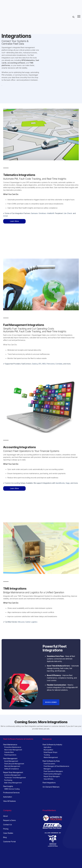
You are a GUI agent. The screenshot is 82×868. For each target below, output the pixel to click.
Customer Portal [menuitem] (9, 810)
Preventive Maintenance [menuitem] (13, 716)
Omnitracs (42, 213)
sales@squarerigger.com (59, 838)
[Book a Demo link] (51, 671)
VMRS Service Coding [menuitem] (12, 758)
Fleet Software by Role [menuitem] (51, 730)
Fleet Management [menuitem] (10, 727)
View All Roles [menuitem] (49, 748)
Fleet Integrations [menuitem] (49, 751)
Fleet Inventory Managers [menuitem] (53, 743)
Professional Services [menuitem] (11, 761)
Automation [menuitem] (8, 766)
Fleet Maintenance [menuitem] (10, 713)
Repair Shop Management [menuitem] (13, 741)
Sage (68, 467)
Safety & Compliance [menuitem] (12, 737)
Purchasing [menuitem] (8, 749)
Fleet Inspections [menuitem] (10, 724)
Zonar (5, 216)
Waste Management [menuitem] (51, 726)
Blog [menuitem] (5, 806)
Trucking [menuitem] (47, 724)
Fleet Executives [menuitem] (49, 732)
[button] (79, 2)
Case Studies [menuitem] (8, 802)
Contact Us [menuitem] (8, 793)
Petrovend (51, 348)
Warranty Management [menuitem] (12, 735)
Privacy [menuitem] (6, 856)
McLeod (21, 591)
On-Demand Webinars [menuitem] (51, 756)
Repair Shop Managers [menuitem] (52, 745)
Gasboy (35, 348)
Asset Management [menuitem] (11, 730)
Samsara (34, 213)
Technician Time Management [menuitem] (15, 746)
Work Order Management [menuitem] (13, 718)
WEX (44, 348)
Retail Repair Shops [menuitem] (51, 721)
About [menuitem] (5, 785)
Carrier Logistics (31, 591)
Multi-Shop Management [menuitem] (13, 751)
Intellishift (51, 213)
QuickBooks (60, 467)
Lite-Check (68, 213)
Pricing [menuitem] (6, 798)
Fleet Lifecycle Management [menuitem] (14, 732)
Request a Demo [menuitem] (10, 789)
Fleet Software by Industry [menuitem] (52, 713)
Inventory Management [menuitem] (12, 744)
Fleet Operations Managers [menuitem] (53, 740)
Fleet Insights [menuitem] (8, 755)
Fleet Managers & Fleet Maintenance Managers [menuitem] (56, 736)
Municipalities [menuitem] (48, 718)
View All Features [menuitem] (10, 770)
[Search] (73, 3)
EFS (40, 348)
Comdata (59, 348)
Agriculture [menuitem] (47, 716)
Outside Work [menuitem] (9, 721)
